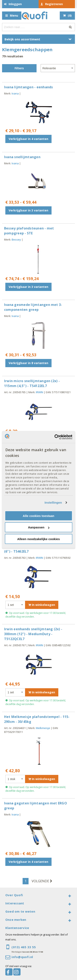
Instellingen (53, 502)
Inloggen (15, 4)
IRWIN (40, 392)
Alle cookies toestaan (38, 516)
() (70, 15)
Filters (19, 68)
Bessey (16, 240)
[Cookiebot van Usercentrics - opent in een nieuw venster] (55, 437)
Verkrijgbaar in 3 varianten (28, 210)
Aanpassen (39, 527)
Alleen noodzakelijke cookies (39, 539)
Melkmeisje (43, 728)
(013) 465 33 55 (24, 947)
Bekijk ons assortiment (22, 39)
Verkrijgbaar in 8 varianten (28, 363)
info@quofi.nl (22, 957)
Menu (14, 15)
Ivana (15, 93)
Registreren (54, 4)
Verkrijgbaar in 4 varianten (28, 139)
